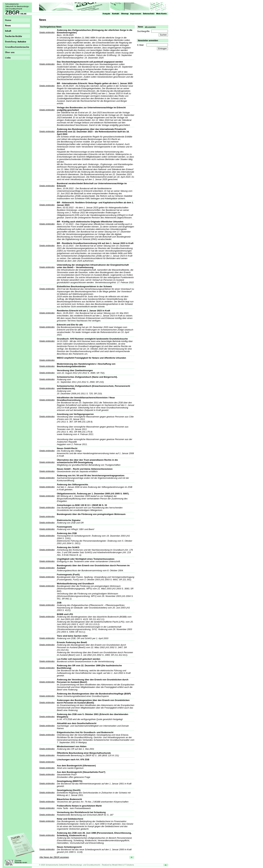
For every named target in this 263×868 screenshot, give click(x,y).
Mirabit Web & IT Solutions (123, 865)
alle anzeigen (150, 27)
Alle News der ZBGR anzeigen (54, 857)
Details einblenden (47, 32)
